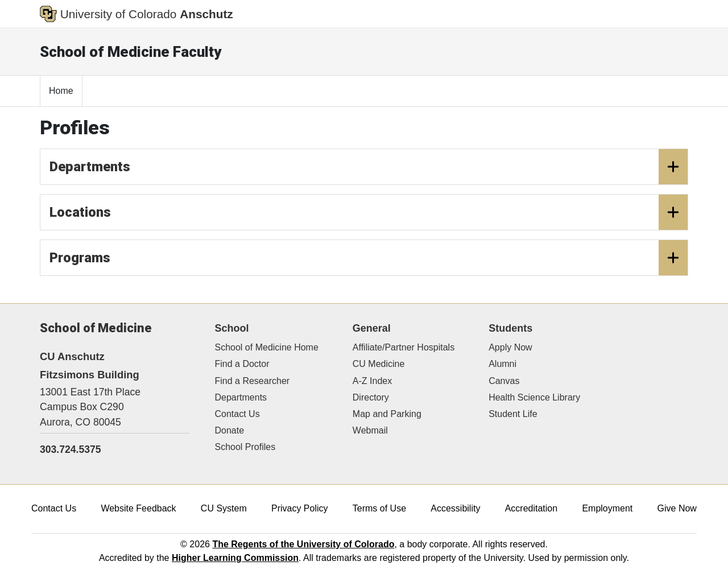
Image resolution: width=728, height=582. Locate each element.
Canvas (504, 381)
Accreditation (531, 508)
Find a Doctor (242, 364)
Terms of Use (379, 508)
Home (61, 91)
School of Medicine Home (267, 347)
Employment (607, 508)
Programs (369, 258)
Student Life (513, 414)
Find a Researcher (253, 381)
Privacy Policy (300, 508)
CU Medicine (379, 364)
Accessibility (455, 508)
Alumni (502, 364)
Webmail (370, 430)
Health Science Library (534, 397)
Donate (230, 430)
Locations (369, 212)
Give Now (677, 508)
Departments (369, 167)
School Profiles (245, 447)
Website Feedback (138, 508)
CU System (224, 508)
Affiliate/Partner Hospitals (404, 347)
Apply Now (510, 347)
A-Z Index (372, 381)
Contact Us (237, 414)
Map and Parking (387, 414)
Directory (371, 397)
